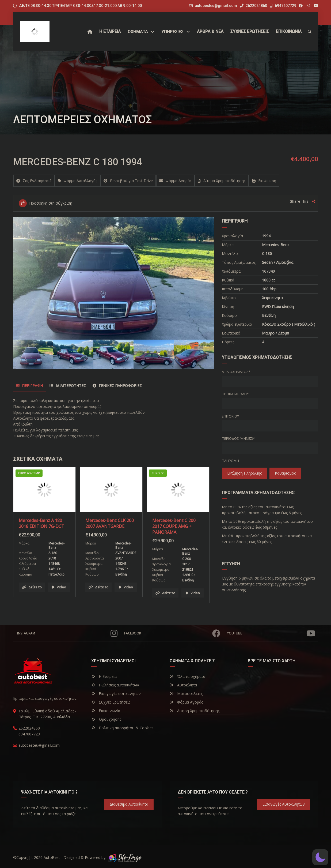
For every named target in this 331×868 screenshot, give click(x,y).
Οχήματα (138, 32)
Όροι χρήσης (106, 719)
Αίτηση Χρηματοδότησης (195, 711)
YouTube (271, 633)
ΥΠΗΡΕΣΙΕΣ (172, 32)
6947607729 (283, 6)
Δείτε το (32, 587)
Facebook (172, 633)
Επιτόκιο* (230, 416)
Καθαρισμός (285, 473)
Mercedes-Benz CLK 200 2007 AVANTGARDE (110, 523)
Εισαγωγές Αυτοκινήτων (284, 804)
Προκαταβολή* (235, 394)
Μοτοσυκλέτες (186, 694)
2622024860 (253, 6)
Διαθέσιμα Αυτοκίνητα (129, 804)
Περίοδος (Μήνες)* (238, 438)
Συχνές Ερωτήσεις (111, 702)
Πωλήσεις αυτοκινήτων (115, 685)
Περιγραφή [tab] (29, 386)
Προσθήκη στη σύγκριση (45, 203)
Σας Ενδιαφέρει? (34, 181)
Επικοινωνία (106, 711)
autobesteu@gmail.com (216, 6)
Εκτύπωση (264, 181)
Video (59, 587)
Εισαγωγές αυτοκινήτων (116, 694)
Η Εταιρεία (104, 676)
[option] (113, 278)
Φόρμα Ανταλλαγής (77, 181)
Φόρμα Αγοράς (175, 181)
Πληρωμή (230, 461)
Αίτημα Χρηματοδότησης (222, 181)
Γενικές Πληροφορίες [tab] (117, 386)
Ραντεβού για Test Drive (128, 181)
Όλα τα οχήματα (187, 676)
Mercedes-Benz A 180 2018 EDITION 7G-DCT (41, 523)
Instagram (67, 633)
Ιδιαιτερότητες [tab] (68, 386)
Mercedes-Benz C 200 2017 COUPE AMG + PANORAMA (174, 526)
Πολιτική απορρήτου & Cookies (122, 728)
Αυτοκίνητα (183, 685)
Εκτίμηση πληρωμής (244, 473)
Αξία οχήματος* (236, 372)
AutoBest (52, 857)
